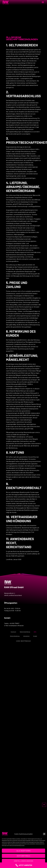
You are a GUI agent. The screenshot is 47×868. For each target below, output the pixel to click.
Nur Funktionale (24, 856)
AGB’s (35, 632)
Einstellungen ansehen (24, 861)
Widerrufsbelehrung (15, 636)
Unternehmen (26, 636)
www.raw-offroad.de (25, 54)
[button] (44, 834)
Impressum (13, 632)
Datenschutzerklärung (25, 632)
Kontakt (35, 636)
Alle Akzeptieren (23, 851)
